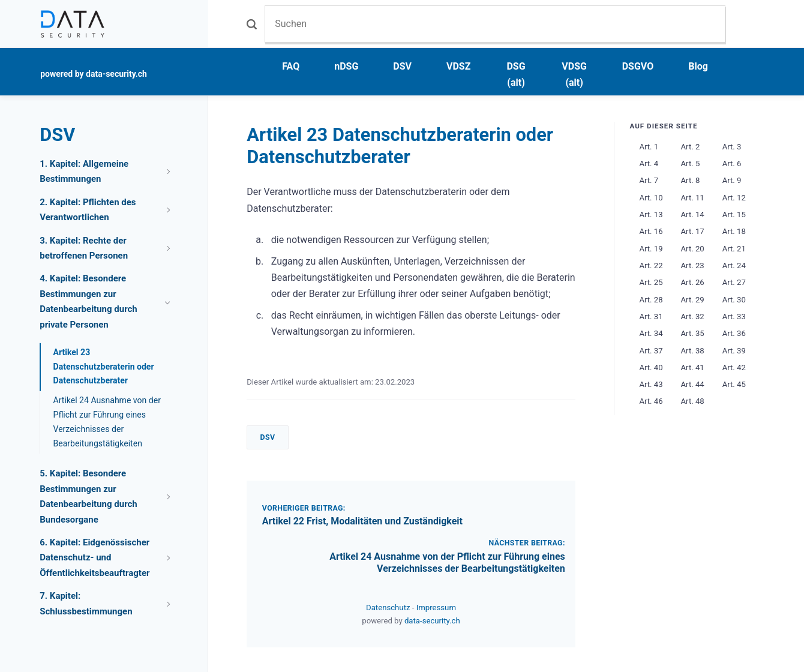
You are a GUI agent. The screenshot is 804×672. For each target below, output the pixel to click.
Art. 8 (691, 180)
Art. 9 (732, 180)
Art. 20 (693, 249)
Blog (698, 66)
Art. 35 (693, 333)
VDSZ (458, 66)
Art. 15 (734, 214)
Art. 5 (691, 163)
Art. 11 (693, 198)
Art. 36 (734, 333)
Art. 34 (651, 333)
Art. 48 (693, 401)
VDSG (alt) (574, 74)
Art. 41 (693, 367)
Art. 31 (651, 316)
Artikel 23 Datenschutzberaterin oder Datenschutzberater (104, 367)
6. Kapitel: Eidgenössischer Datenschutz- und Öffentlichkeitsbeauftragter (94, 558)
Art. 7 (649, 180)
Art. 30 (734, 300)
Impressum (436, 607)
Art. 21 (734, 249)
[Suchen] (495, 24)
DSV (402, 66)
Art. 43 (651, 384)
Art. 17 (693, 231)
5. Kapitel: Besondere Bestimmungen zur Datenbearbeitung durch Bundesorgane (88, 496)
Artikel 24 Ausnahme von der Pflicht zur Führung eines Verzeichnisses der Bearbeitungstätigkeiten (447, 563)
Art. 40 (651, 367)
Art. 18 (734, 231)
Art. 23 (693, 265)
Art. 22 (651, 265)
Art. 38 (693, 351)
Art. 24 (734, 265)
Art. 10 (651, 198)
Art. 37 (651, 351)
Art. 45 (734, 384)
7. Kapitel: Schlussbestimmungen (86, 604)
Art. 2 (691, 147)
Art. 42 (734, 367)
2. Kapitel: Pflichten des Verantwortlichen (88, 210)
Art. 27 (734, 282)
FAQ (291, 66)
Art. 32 (693, 316)
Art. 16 (651, 231)
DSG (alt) (516, 74)
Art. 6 (732, 163)
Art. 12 (734, 198)
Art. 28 (651, 300)
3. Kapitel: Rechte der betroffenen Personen (84, 248)
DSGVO (638, 66)
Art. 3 (732, 147)
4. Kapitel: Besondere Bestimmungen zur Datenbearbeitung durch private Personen (88, 301)
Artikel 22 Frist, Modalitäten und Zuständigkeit (362, 521)
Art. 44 (693, 384)
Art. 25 (651, 282)
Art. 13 (651, 214)
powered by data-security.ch (94, 74)
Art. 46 (651, 401)
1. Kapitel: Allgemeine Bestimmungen (84, 172)
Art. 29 (693, 300)
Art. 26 (693, 282)
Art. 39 (734, 351)
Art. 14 (693, 214)
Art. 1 (649, 147)
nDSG (346, 66)
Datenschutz (389, 607)
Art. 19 (651, 249)
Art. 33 (734, 316)
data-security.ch (432, 621)
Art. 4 (649, 163)
